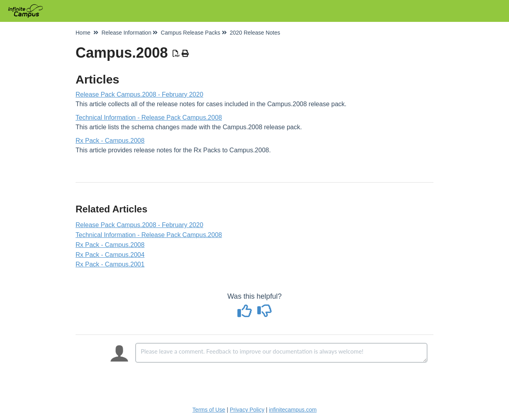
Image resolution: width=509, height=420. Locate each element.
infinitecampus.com (293, 410)
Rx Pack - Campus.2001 (110, 264)
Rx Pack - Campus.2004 (110, 255)
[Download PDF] (176, 54)
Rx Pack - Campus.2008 (110, 141)
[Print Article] (186, 54)
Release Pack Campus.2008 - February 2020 (139, 94)
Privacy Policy (247, 410)
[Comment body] (281, 353)
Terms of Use (209, 410)
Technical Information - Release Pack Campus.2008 (149, 118)
